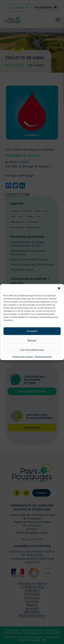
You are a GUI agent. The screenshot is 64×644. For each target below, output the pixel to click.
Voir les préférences (32, 350)
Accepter (32, 331)
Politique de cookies (23, 356)
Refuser (32, 340)
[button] (59, 288)
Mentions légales (43, 356)
